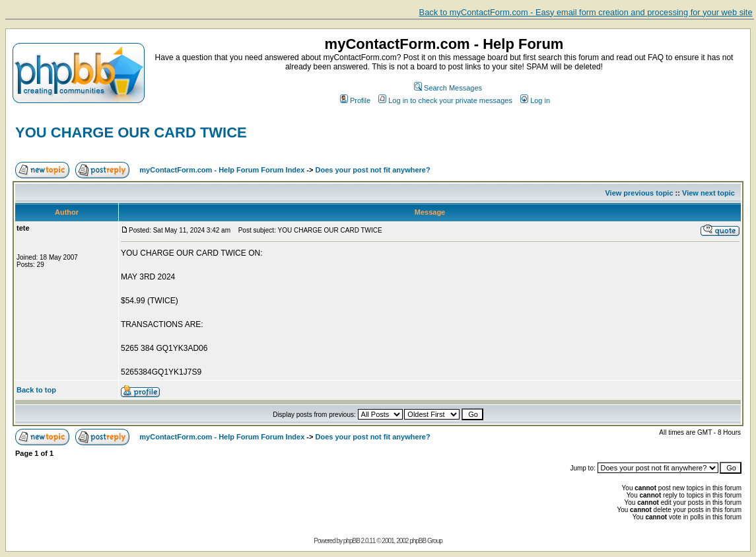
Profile (355, 100)
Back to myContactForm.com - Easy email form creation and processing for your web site (586, 12)
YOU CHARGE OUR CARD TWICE (131, 132)
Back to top (36, 390)
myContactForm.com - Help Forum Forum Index (222, 170)
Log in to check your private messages (445, 100)
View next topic (708, 193)
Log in (535, 100)
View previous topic (639, 193)
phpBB (352, 541)
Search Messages (448, 88)
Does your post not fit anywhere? (373, 170)
